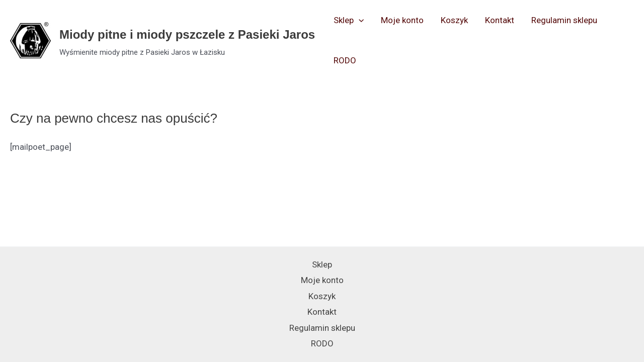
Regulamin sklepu (564, 20)
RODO (345, 60)
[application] (359, 20)
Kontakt (500, 20)
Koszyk (454, 20)
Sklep (349, 20)
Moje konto (402, 20)
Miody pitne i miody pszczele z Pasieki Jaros (187, 34)
